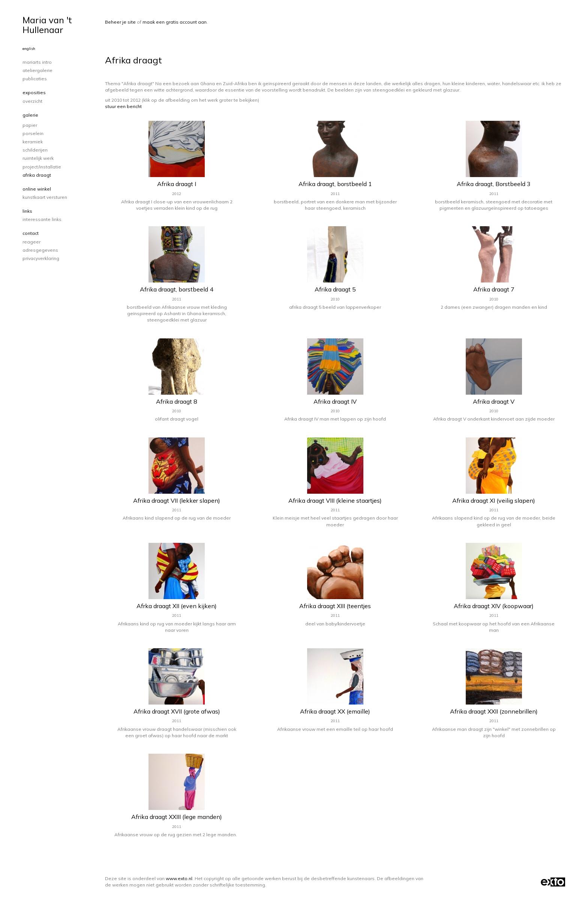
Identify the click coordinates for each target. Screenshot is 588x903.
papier (30, 125)
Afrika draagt (37, 175)
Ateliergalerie (37, 70)
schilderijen (35, 150)
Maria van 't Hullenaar (47, 25)
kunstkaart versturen (45, 197)
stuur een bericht (123, 106)
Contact (31, 233)
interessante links (42, 219)
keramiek (33, 142)
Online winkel (37, 189)
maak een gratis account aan (175, 22)
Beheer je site (120, 22)
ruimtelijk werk (38, 158)
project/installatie (42, 167)
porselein (33, 133)
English (29, 49)
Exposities (34, 92)
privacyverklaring (41, 258)
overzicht (32, 101)
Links (27, 211)
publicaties (35, 79)
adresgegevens (40, 250)
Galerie (30, 115)
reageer (31, 242)
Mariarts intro (37, 62)
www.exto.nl (179, 878)
